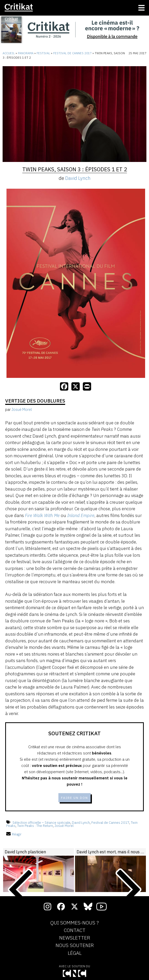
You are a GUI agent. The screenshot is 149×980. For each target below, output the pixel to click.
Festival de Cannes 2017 (72, 53)
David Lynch (78, 178)
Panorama (26, 53)
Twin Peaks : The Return (35, 826)
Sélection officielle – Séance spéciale (41, 823)
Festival (43, 53)
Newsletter (75, 938)
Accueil (9, 53)
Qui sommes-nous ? (75, 923)
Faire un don (74, 798)
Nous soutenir (75, 945)
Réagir (14, 834)
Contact (75, 930)
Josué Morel (64, 826)
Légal (75, 953)
